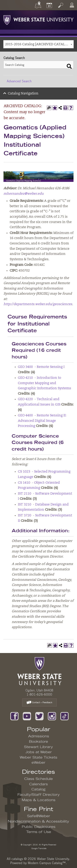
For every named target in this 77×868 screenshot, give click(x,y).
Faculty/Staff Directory (39, 795)
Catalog (38, 789)
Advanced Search (19, 81)
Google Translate (39, 848)
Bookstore (38, 742)
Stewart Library (38, 747)
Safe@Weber (39, 816)
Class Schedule (38, 779)
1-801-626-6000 (39, 694)
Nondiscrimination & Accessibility (38, 822)
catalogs (17, 859)
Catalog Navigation (23, 94)
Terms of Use (39, 832)
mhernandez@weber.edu (24, 194)
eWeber (38, 763)
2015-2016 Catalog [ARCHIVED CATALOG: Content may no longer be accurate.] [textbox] (39, 44)
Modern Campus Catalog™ (47, 863)
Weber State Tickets (38, 758)
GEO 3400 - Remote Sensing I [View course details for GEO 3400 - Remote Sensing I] (41, 367)
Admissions (39, 736)
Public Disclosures (39, 827)
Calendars (38, 784)
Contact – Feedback (39, 703)
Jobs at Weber (39, 752)
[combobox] (38, 44)
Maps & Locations (39, 800)
